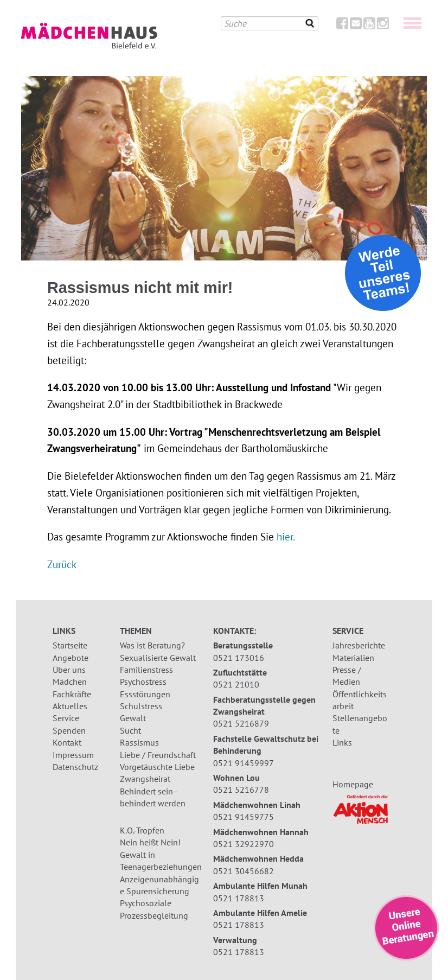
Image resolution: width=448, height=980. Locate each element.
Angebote (71, 658)
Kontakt (67, 742)
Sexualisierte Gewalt (158, 658)
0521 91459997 (244, 763)
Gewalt (133, 718)
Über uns (69, 670)
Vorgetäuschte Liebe (157, 767)
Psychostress (143, 682)
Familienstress (146, 670)
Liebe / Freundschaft (158, 755)
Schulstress (141, 706)
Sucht (130, 730)
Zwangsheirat (145, 779)
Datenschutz (75, 767)
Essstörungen (145, 694)
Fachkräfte (72, 694)
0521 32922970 (244, 844)
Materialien (353, 658)
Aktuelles (70, 706)
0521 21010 (236, 684)
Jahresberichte (359, 645)
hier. (286, 536)
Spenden (69, 730)
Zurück (62, 564)
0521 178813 (239, 898)
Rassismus (139, 742)
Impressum (73, 755)
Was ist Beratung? (152, 645)
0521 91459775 (244, 817)
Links (342, 742)
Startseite (70, 645)
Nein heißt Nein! (150, 842)
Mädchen (70, 682)
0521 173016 (239, 658)
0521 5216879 (241, 723)
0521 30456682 (244, 871)
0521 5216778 (241, 790)
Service (66, 718)
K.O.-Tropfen (142, 830)
